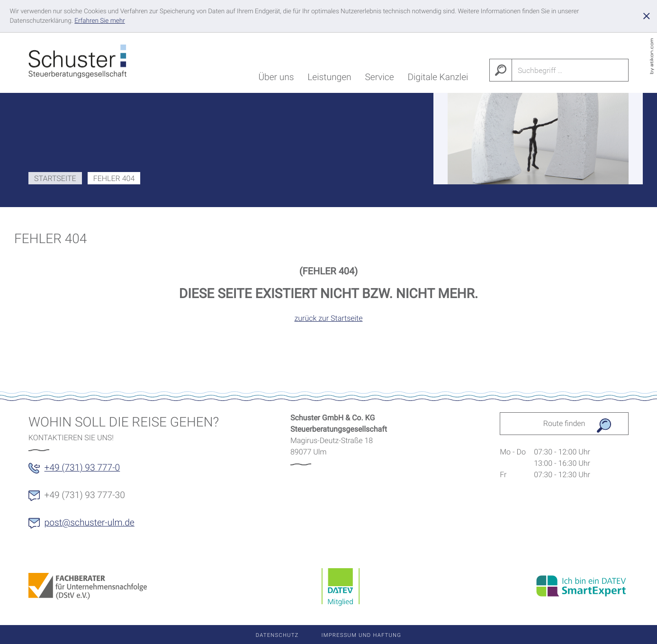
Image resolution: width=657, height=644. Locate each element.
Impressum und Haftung (362, 635)
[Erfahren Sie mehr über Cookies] (99, 21)
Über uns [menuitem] (276, 79)
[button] (80, 471)
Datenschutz (277, 635)
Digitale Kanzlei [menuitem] (438, 79)
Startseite (55, 178)
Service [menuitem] (379, 79)
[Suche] (570, 70)
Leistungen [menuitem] (329, 79)
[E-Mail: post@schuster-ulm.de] (87, 526)
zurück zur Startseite (328, 318)
